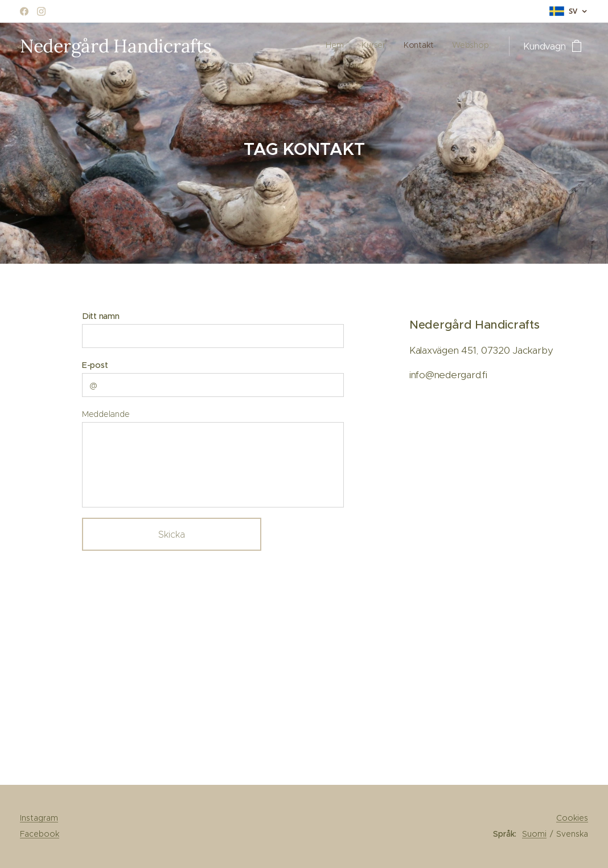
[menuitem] (437, 46)
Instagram (39, 818)
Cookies (572, 818)
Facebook (40, 834)
